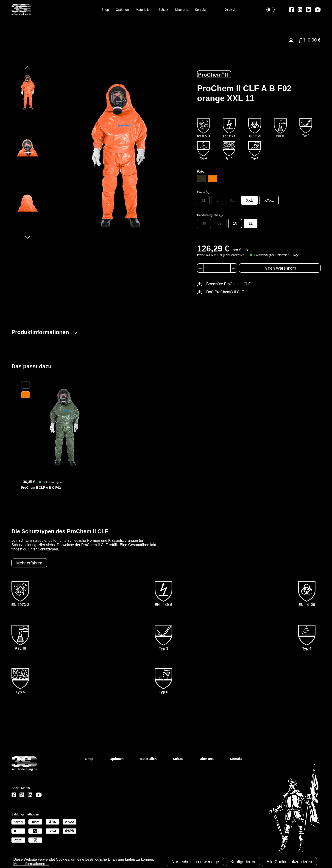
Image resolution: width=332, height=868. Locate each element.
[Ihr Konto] (291, 40)
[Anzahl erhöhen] (234, 268)
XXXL (269, 200)
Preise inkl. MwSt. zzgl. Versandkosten (221, 255)
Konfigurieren (243, 862)
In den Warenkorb (280, 268)
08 (204, 223)
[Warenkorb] (309, 40)
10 (235, 223)
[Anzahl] (217, 268)
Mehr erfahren (29, 563)
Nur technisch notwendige (195, 862)
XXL (249, 200)
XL (232, 200)
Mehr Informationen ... (31, 864)
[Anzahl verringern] (200, 268)
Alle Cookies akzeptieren (289, 862)
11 (251, 223)
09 (220, 223)
